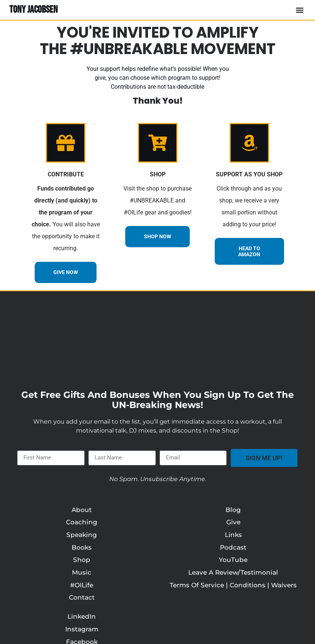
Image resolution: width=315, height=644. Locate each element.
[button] (300, 10)
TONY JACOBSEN (34, 10)
